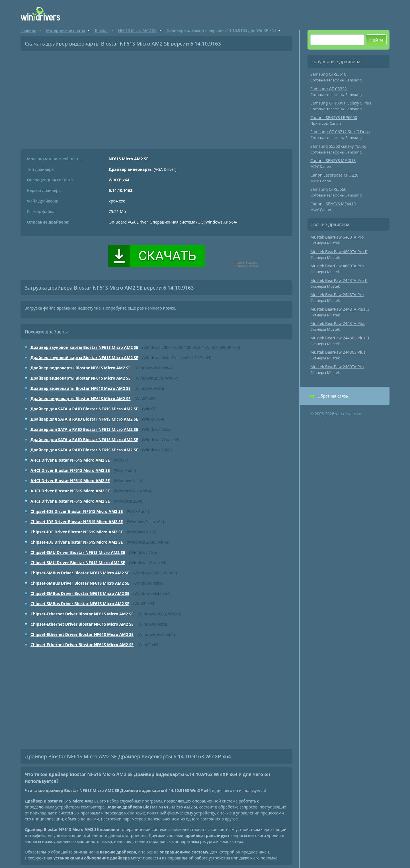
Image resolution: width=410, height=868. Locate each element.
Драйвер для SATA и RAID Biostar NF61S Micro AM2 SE (84, 409)
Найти (376, 40)
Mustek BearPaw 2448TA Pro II (339, 280)
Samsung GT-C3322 (329, 89)
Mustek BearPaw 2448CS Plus (338, 352)
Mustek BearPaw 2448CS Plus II (340, 338)
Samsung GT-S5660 (328, 189)
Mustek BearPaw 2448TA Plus (338, 323)
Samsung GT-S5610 (328, 74)
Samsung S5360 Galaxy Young (339, 146)
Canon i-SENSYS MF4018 (333, 160)
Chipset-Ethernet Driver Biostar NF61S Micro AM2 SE (82, 614)
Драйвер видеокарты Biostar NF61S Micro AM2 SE (80, 368)
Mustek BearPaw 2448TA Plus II (340, 309)
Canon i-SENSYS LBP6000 (334, 117)
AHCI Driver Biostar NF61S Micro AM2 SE (70, 460)
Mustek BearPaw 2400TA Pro (337, 367)
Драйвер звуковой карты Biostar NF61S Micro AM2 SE (84, 347)
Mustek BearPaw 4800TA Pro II (339, 252)
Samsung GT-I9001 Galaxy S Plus (341, 103)
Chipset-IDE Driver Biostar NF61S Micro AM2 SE (77, 511)
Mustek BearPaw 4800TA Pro (337, 266)
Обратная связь (333, 396)
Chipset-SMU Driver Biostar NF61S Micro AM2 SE (78, 552)
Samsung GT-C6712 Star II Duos (340, 132)
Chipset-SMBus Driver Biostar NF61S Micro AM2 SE (80, 573)
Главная (28, 30)
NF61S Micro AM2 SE (137, 30)
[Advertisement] (156, 98)
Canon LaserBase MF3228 (334, 175)
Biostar (102, 30)
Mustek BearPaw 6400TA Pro (337, 237)
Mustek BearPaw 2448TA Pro (337, 295)
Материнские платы (65, 30)
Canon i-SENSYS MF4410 (333, 204)
